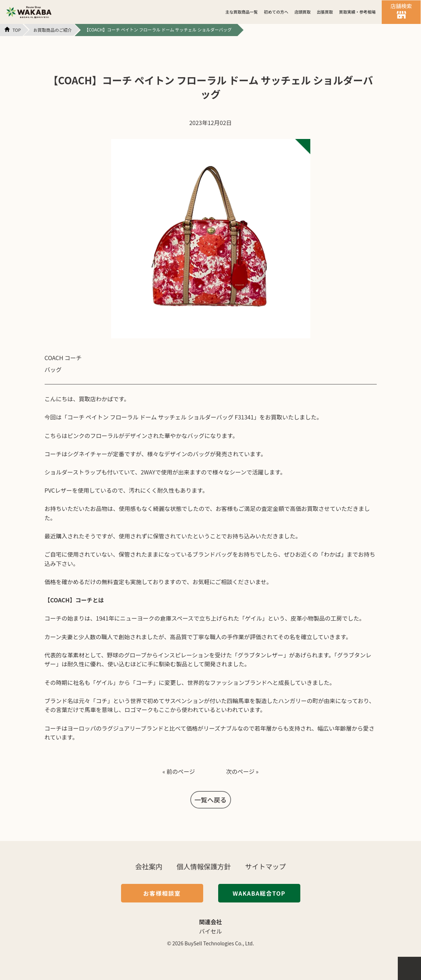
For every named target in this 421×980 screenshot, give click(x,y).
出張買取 (325, 12)
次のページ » (242, 771)
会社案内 (149, 866)
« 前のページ (179, 771)
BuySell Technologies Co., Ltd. (219, 943)
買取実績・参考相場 (357, 12)
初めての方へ (276, 12)
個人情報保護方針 (204, 866)
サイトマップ (266, 866)
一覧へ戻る (211, 800)
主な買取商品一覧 (242, 12)
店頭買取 (302, 12)
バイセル (210, 931)
